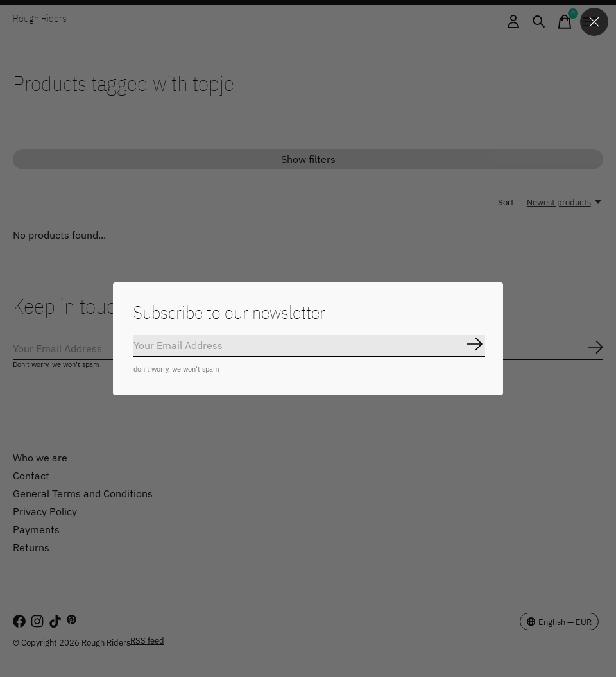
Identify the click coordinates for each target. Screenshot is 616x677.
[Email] (309, 346)
